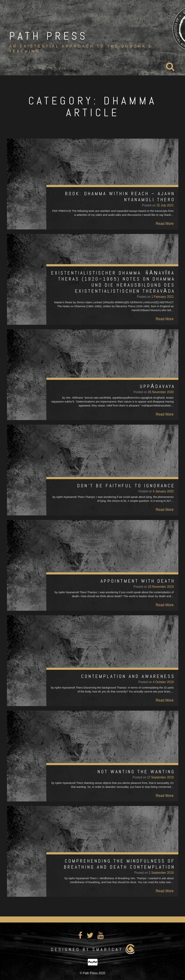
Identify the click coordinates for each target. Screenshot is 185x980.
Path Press (48, 36)
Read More (165, 224)
